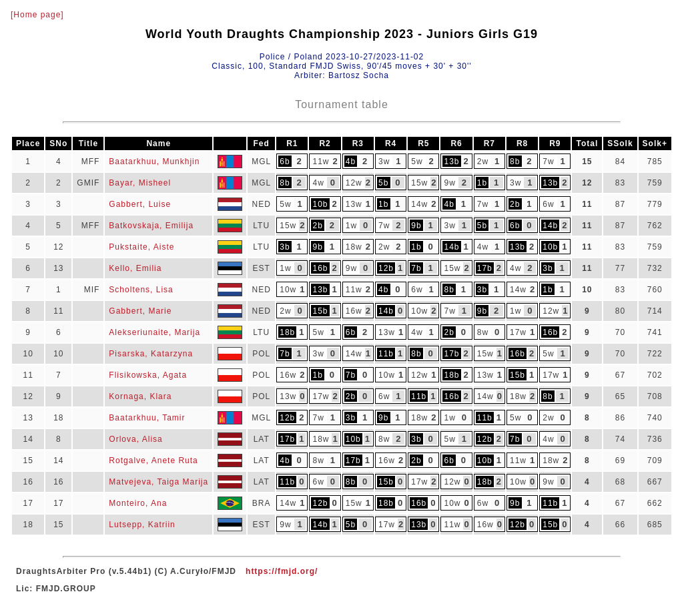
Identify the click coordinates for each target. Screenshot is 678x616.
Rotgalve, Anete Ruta (153, 460)
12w (354, 183)
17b (485, 268)
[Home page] (37, 15)
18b (287, 332)
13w (354, 204)
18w (354, 247)
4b (351, 162)
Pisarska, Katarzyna (151, 354)
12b (386, 268)
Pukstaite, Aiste (141, 247)
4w (318, 183)
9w (449, 183)
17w (518, 332)
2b (515, 204)
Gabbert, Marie (140, 311)
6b (285, 162)
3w (384, 162)
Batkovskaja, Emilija (151, 226)
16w (354, 311)
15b (320, 311)
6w (548, 204)
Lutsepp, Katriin (142, 525)
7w (548, 162)
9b (416, 226)
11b (386, 354)
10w (288, 290)
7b (416, 268)
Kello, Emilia (135, 268)
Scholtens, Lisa (141, 290)
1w (351, 226)
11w (321, 162)
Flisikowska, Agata (148, 375)
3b (285, 247)
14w (419, 204)
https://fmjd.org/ (282, 571)
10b (320, 204)
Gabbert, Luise (140, 204)
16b (320, 268)
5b (383, 183)
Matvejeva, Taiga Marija (158, 482)
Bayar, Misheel (140, 183)
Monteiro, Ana (138, 503)
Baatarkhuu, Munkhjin (154, 162)
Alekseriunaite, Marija (154, 332)
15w (419, 183)
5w (417, 162)
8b (515, 162)
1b (482, 183)
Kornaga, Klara (140, 396)
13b (451, 162)
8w (483, 332)
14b (550, 226)
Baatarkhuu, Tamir (147, 418)
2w (483, 162)
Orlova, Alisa (135, 439)
